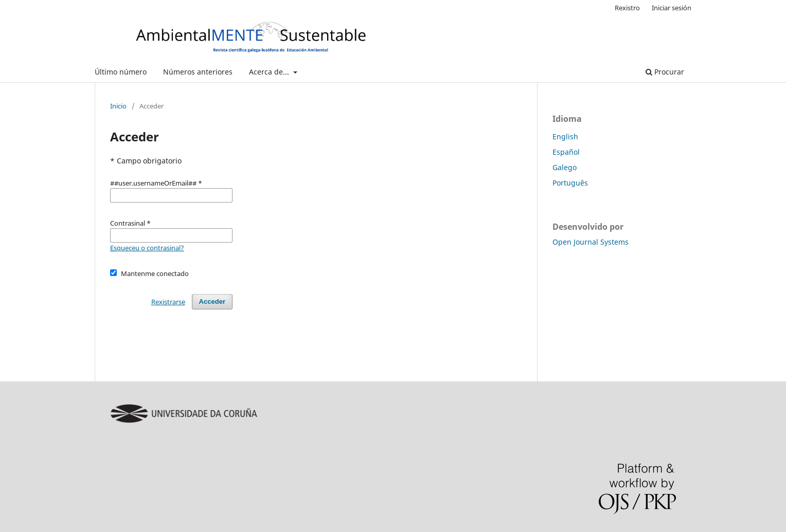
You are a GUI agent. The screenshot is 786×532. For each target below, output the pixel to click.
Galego (565, 167)
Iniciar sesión (672, 8)
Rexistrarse (168, 302)
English (565, 136)
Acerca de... (270, 72)
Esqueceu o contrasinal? (147, 248)
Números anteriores (198, 72)
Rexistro (627, 8)
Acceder (212, 301)
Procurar (665, 72)
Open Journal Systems (591, 242)
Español (566, 152)
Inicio (118, 106)
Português (570, 183)
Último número (121, 72)
